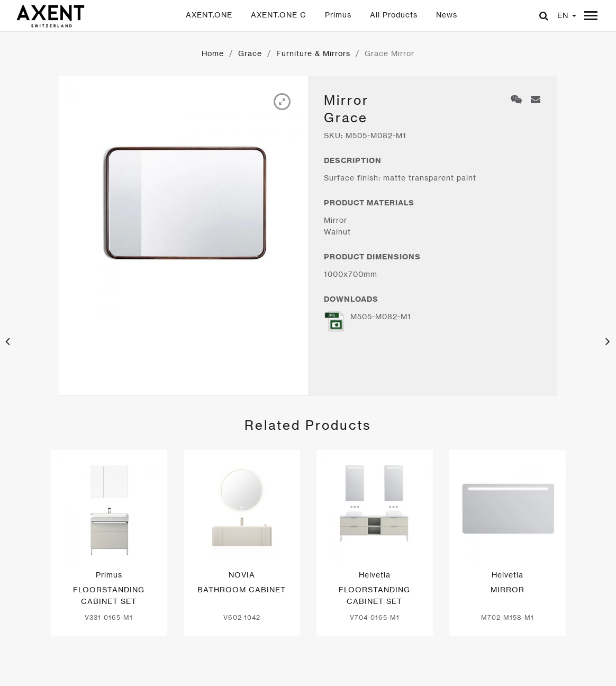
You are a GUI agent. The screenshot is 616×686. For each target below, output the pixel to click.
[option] (184, 200)
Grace (250, 53)
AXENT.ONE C (279, 15)
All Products (394, 15)
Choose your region (436, 670)
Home (213, 53)
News (447, 15)
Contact (252, 670)
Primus (338, 15)
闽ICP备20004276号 (181, 670)
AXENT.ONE (209, 15)
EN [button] (567, 15)
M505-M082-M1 (368, 321)
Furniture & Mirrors (313, 53)
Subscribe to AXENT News (334, 670)
